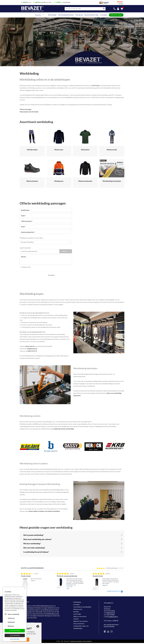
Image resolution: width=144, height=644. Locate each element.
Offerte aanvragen (25, 109)
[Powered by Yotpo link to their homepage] (115, 589)
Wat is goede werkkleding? (33, 533)
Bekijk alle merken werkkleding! (64, 427)
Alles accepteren (15, 631)
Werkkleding (52, 15)
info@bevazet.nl (32, 347)
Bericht (23, 257)
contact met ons (30, 344)
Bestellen (76, 610)
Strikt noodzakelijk (13, 614)
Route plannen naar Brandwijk (29, 112)
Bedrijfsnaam (25, 210)
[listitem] (35, 580)
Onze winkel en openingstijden (82, 605)
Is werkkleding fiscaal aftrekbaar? (36, 550)
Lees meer (69, 585)
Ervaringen (104, 15)
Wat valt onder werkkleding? (34, 546)
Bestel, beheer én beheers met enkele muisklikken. (44, 509)
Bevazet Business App (91, 15)
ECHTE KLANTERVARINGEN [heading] (32, 566)
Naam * (23, 216)
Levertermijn (77, 612)
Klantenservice (78, 608)
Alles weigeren (15, 635)
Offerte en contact (116, 15)
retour (27, 2)
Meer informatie (15, 639)
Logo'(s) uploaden (25, 248)
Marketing (11, 626)
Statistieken (11, 622)
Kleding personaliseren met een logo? (31, 238)
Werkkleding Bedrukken (66, 15)
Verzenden (24, 273)
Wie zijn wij (79, 15)
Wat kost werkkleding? (32, 542)
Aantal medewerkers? (28, 232)
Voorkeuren (11, 618)
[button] (120, 566)
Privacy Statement (79, 622)
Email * (23, 227)
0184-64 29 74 (32, 349)
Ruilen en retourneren (80, 615)
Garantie (76, 617)
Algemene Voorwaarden (80, 619)
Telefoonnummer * (27, 221)
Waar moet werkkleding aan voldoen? (37, 538)
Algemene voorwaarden (76, 640)
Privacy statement (87, 640)
